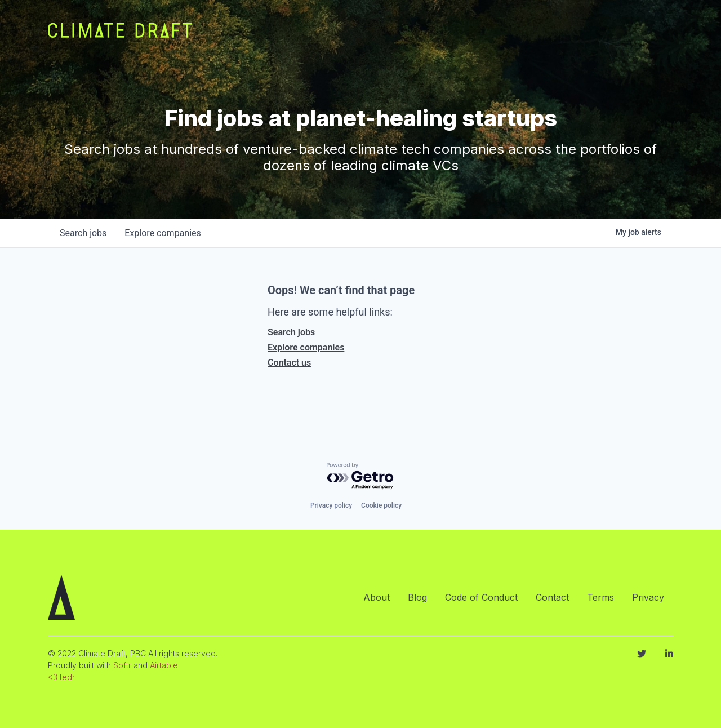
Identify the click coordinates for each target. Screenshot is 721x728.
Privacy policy (331, 505)
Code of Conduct (481, 597)
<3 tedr (61, 677)
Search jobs (291, 332)
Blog (417, 597)
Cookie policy (381, 505)
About (377, 597)
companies (163, 233)
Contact (552, 597)
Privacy (648, 597)
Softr (122, 665)
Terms (600, 597)
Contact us (289, 363)
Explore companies (306, 347)
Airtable (164, 665)
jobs (83, 233)
